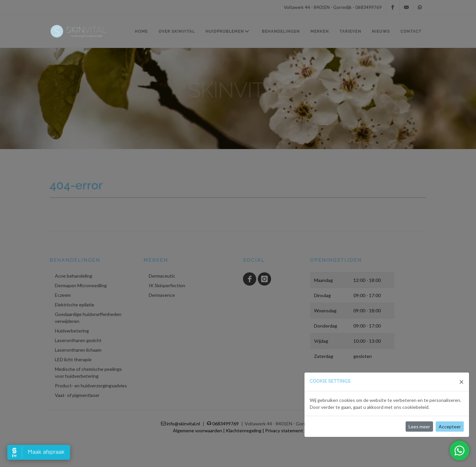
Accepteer (450, 427)
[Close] (461, 382)
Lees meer (419, 427)
